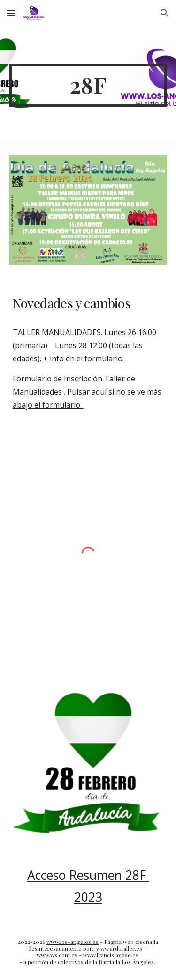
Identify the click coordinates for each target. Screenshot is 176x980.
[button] (11, 13)
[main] (88, 85)
